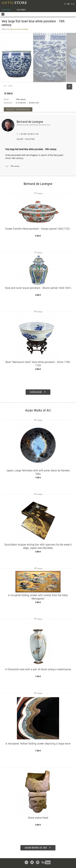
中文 (73, 4)
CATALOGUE (6, 10)
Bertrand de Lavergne (30, 122)
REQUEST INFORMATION (18, 109)
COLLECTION (30, 139)
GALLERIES (21, 10)
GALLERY (20, 139)
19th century (15, 166)
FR (65, 4)
